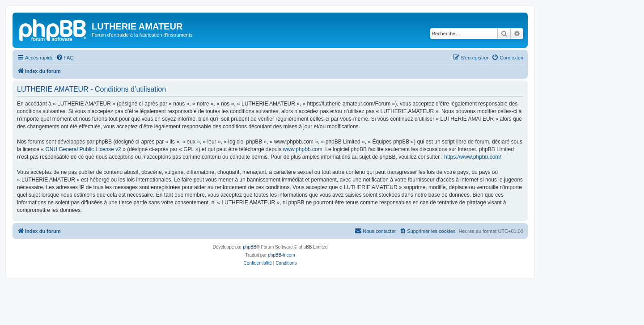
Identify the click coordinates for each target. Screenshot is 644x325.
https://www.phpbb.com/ (472, 157)
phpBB (250, 247)
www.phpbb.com (303, 149)
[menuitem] (65, 58)
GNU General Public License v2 (83, 149)
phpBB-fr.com (282, 255)
